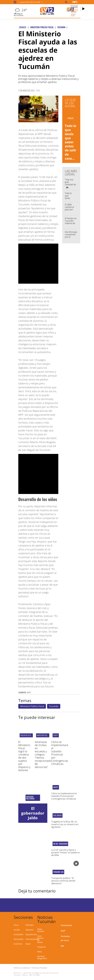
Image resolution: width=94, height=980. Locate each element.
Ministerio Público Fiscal (32, 706)
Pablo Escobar (41, 930)
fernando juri (58, 872)
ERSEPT (56, 735)
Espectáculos (31, 934)
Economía (18, 944)
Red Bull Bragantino (42, 957)
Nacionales (19, 939)
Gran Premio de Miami (40, 939)
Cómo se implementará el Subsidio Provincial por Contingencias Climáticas (60, 753)
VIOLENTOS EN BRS (26, 735)
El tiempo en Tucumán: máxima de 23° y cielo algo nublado (71, 223)
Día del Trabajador (60, 844)
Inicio (16, 925)
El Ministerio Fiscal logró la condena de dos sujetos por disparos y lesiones (24, 756)
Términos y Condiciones (22, 968)
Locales (17, 930)
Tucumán (54, 706)
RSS (62, 946)
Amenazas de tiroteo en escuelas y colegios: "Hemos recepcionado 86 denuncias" (43, 754)
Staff (63, 931)
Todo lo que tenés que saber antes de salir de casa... (71, 142)
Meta (39, 952)
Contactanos (66, 925)
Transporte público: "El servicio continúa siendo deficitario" (63, 881)
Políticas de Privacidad (39, 968)
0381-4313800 (34, 975)
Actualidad (18, 934)
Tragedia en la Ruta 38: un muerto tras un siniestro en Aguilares (65, 824)
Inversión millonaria (30, 798)
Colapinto (41, 947)
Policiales (30, 925)
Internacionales (32, 939)
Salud (28, 944)
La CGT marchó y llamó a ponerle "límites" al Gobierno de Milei (65, 853)
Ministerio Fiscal (43, 735)
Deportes (29, 930)
